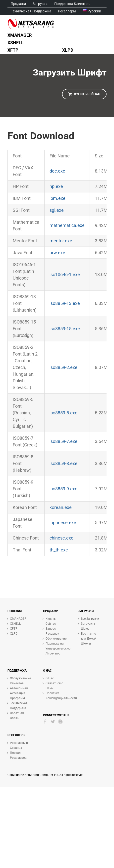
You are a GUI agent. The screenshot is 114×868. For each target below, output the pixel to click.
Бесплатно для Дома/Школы (88, 639)
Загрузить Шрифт (88, 626)
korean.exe (61, 507)
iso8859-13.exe (65, 303)
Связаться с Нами (54, 686)
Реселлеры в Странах (19, 745)
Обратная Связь (17, 716)
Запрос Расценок (52, 631)
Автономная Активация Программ (19, 693)
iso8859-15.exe (65, 329)
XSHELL (15, 624)
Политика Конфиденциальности (56, 696)
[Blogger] (60, 722)
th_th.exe (59, 550)
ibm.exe (57, 198)
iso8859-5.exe (63, 413)
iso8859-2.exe (63, 367)
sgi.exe (57, 210)
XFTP (14, 629)
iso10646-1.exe (65, 274)
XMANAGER (18, 619)
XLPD (14, 634)
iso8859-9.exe (63, 489)
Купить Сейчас (51, 621)
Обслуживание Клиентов (20, 681)
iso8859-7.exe (63, 441)
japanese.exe (63, 523)
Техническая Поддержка (19, 706)
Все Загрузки (90, 619)
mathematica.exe (67, 225)
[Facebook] (45, 722)
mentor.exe (61, 241)
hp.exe (56, 186)
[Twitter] (53, 722)
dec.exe (57, 171)
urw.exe (57, 253)
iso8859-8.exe (63, 463)
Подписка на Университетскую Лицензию (56, 649)
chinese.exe (61, 538)
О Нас (50, 678)
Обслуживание (56, 639)
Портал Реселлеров (18, 755)
